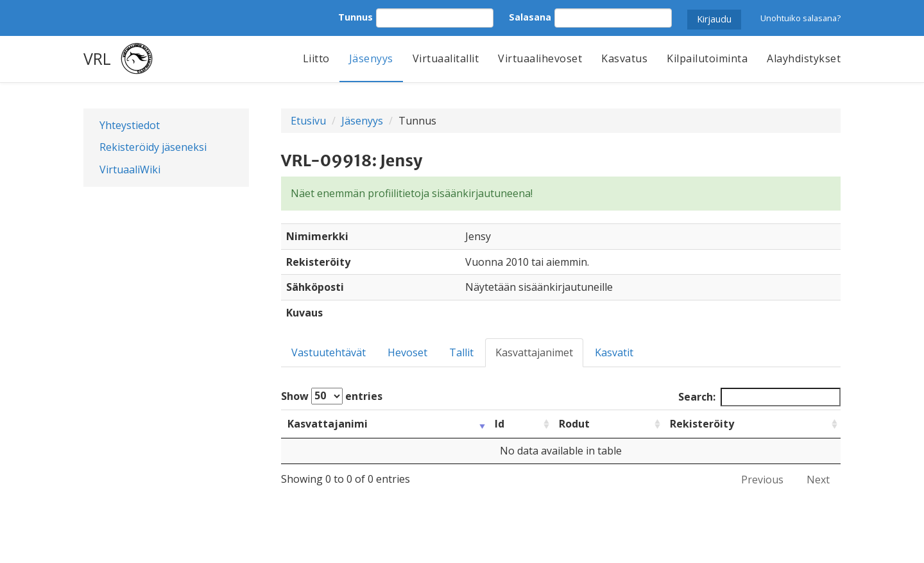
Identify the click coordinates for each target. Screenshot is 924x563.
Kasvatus (624, 58)
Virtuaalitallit (446, 58)
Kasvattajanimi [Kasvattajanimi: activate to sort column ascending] (328, 424)
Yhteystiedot (130, 125)
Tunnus (355, 17)
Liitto (316, 58)
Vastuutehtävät (329, 352)
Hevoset (407, 352)
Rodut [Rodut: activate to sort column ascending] (574, 424)
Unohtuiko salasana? (800, 18)
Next (818, 480)
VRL (97, 58)
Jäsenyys (371, 58)
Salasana (530, 17)
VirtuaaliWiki (130, 169)
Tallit (461, 352)
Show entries (332, 396)
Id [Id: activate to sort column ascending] (500, 424)
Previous (762, 480)
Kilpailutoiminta (707, 58)
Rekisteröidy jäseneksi (153, 147)
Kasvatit (614, 352)
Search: (759, 397)
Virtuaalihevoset (540, 58)
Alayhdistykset (804, 58)
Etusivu (308, 121)
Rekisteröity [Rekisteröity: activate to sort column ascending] (702, 424)
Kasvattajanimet (534, 352)
